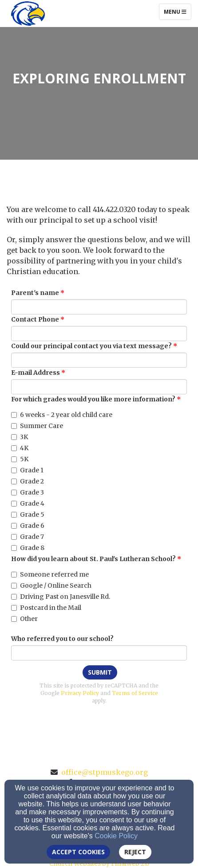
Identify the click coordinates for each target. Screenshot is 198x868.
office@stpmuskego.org (105, 772)
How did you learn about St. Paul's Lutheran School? (93, 559)
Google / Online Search (51, 585)
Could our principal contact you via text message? (91, 346)
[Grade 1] (14, 470)
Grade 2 (28, 481)
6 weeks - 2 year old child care (62, 415)
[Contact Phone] (99, 334)
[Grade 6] (14, 526)
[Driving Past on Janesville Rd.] (14, 597)
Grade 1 (27, 470)
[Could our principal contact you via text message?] (99, 360)
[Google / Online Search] (14, 586)
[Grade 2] (14, 481)
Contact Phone (35, 319)
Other (24, 619)
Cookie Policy (116, 836)
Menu (177, 12)
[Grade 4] (14, 504)
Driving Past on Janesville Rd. (61, 597)
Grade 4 (28, 503)
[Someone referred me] (14, 575)
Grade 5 (28, 515)
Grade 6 (28, 526)
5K (20, 459)
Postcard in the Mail (46, 608)
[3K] (14, 437)
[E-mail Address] (99, 387)
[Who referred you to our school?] (99, 653)
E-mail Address (36, 373)
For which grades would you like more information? (93, 399)
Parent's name (35, 293)
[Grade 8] (14, 548)
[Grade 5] (14, 515)
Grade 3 (28, 492)
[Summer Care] (14, 426)
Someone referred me (50, 574)
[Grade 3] (14, 493)
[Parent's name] (99, 307)
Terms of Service (135, 693)
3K (20, 437)
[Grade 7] (14, 537)
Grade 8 (28, 548)
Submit (100, 672)
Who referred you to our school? (62, 639)
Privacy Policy (80, 693)
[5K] (14, 459)
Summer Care (37, 426)
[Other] (14, 619)
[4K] (14, 448)
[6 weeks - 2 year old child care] (14, 415)
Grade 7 (28, 537)
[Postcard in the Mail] (14, 608)
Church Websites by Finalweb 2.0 (99, 864)
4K (20, 448)
